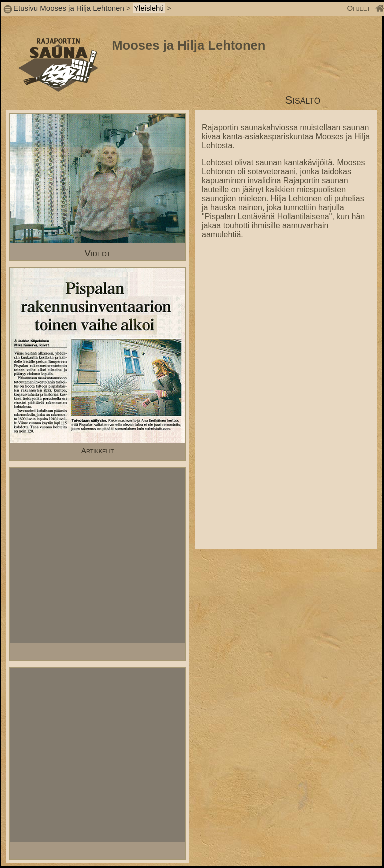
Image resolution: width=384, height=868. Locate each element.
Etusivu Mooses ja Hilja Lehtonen (69, 8)
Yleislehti (149, 8)
